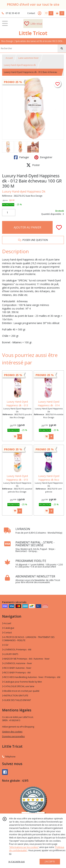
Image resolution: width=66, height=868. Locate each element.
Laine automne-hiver (29, 58)
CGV (5, 645)
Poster (33, 165)
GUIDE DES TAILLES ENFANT (17, 700)
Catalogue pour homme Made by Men (22, 682)
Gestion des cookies (12, 732)
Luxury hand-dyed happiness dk (20, 65)
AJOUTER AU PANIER (27, 227)
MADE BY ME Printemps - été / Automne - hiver (26, 659)
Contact (31, 13)
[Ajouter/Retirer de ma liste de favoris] (59, 227)
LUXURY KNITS (10, 654)
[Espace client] (40, 13)
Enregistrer (43, 157)
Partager (21, 157)
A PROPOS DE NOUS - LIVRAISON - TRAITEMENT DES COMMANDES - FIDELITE (28, 639)
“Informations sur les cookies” (24, 847)
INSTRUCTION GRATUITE (15, 696)
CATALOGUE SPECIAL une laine (18, 686)
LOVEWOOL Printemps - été (17, 650)
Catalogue (8, 628)
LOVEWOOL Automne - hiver (17, 663)
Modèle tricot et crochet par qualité (21, 691)
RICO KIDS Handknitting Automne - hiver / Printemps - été (31, 677)
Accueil (9, 58)
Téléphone (9, 757)
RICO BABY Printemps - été (16, 673)
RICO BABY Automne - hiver (17, 668)
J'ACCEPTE (50, 862)
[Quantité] (9, 213)
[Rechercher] (62, 48)
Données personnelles (13, 736)
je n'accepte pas (17, 862)
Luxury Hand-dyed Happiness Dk (24, 191)
